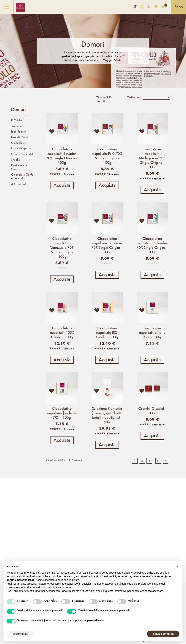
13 (158, 480)
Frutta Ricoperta (21, 149)
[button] (178, 567)
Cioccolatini (19, 143)
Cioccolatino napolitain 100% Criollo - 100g (62, 342)
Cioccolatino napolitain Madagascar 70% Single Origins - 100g (152, 158)
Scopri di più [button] (20, 634)
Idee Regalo (19, 132)
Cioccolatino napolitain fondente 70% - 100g (62, 428)
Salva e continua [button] (163, 634)
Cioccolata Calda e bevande (22, 177)
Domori (19, 110)
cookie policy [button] (71, 580)
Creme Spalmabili (22, 154)
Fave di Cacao (20, 137)
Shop (179, 7)
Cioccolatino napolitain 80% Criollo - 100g (107, 342)
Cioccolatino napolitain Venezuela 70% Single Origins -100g (62, 253)
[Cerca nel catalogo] (142, 7)
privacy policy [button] (136, 573)
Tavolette (16, 126)
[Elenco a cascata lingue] (135, 7)
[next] (165, 480)
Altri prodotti (19, 184)
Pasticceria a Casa (19, 167)
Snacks (15, 160)
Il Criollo (17, 121)
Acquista (62, 186)
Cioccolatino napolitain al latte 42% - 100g (152, 342)
